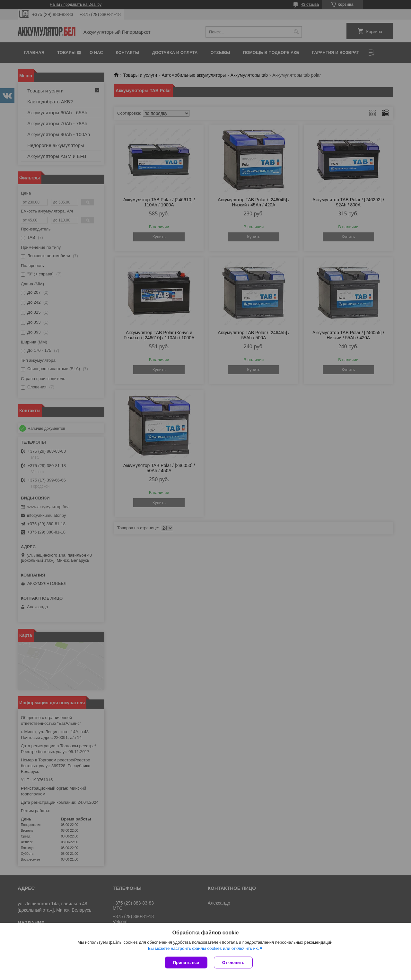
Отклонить (233, 963)
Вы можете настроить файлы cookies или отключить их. (203, 948)
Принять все (186, 963)
